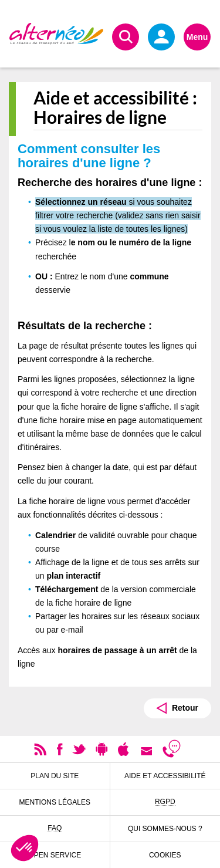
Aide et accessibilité (165, 776)
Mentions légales (55, 802)
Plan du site (55, 776)
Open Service (55, 855)
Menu (197, 37)
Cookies (165, 855)
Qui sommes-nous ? (165, 829)
